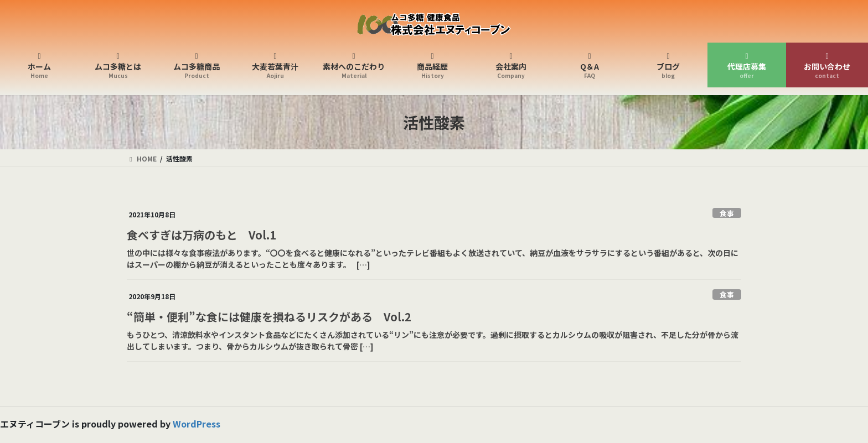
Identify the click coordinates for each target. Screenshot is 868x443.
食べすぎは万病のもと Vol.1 (201, 235)
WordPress (197, 424)
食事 (727, 213)
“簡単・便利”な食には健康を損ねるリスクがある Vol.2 (269, 317)
